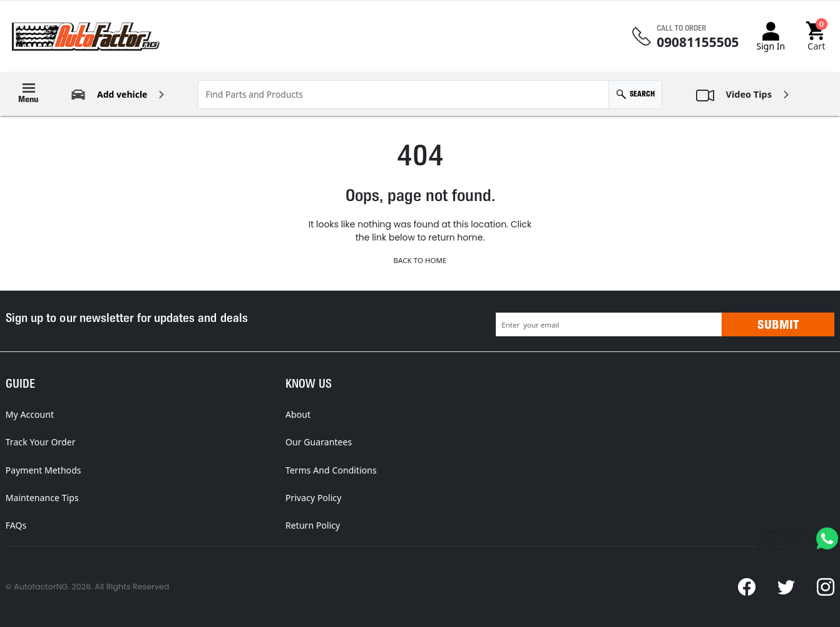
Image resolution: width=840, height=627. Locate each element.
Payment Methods (44, 470)
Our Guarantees (319, 442)
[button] (817, 37)
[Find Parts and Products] (403, 95)
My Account (30, 414)
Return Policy (313, 525)
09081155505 (698, 42)
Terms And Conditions (331, 470)
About (298, 414)
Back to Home (420, 260)
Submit (778, 324)
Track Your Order (41, 442)
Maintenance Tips (42, 498)
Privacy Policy (313, 498)
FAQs (16, 525)
